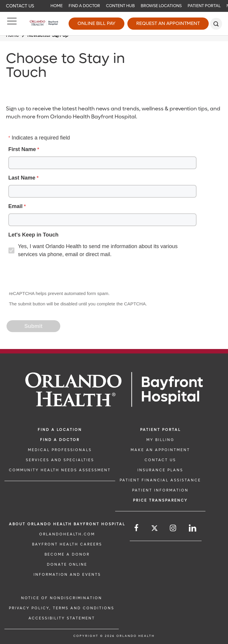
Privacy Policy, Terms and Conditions (62, 608)
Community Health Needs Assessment (60, 470)
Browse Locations (161, 6)
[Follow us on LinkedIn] (193, 528)
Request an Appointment (168, 23)
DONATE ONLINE (67, 564)
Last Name (22, 178)
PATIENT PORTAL (160, 430)
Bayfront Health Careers (67, 544)
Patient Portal (204, 6)
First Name (22, 149)
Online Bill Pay (96, 23)
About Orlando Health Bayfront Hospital (67, 524)
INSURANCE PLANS (160, 470)
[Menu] (12, 24)
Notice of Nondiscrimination (62, 598)
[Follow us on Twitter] (155, 529)
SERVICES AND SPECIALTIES (60, 460)
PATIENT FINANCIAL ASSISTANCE (160, 480)
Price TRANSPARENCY (160, 500)
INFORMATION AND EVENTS (67, 575)
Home (57, 6)
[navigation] (114, 6)
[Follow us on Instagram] (173, 528)
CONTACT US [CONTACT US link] (160, 460)
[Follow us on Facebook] (137, 528)
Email (15, 206)
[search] (216, 24)
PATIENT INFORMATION (160, 490)
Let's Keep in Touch (33, 235)
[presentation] (52, 275)
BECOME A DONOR (67, 554)
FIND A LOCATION (60, 430)
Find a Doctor (84, 6)
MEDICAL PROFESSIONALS (60, 450)
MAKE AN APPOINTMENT (160, 450)
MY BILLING (160, 440)
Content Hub (120, 6)
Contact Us (20, 6)
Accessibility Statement (62, 618)
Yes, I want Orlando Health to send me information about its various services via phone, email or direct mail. (98, 250)
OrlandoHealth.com (67, 534)
